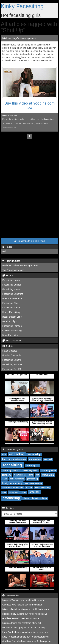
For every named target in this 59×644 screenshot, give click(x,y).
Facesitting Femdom (12, 326)
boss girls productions (14, 459)
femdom (6, 475)
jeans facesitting (17, 479)
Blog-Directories (12, 341)
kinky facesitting (12, 483)
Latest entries (11, 596)
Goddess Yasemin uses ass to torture (21, 618)
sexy (4, 492)
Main (5, 251)
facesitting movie (30, 471)
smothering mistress (46, 119)
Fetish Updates (10, 351)
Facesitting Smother (12, 364)
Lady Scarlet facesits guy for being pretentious (25, 632)
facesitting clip (33, 466)
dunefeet (48, 459)
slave (24, 492)
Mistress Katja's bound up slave (19, 38)
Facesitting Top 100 (12, 369)
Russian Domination (12, 355)
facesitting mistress (11, 471)
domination (35, 459)
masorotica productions (13, 488)
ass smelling (17, 454)
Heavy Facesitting (11, 312)
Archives (8, 508)
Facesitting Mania (11, 289)
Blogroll (8, 276)
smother (34, 492)
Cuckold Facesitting (12, 331)
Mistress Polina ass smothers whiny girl (22, 623)
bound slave (28, 123)
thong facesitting (39, 498)
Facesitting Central (12, 285)
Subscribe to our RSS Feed (29, 241)
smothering (11, 498)
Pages (7, 247)
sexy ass (14, 492)
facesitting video (48, 471)
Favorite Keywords (13, 450)
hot (38, 475)
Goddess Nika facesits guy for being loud (22, 605)
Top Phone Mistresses (13, 270)
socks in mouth (9, 128)
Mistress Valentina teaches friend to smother (24, 600)
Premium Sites (11, 261)
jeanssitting (32, 479)
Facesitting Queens (12, 360)
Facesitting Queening (13, 294)
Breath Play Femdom (13, 298)
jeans (4, 479)
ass (4, 454)
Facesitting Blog (10, 303)
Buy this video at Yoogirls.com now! (29, 105)
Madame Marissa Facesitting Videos (20, 265)
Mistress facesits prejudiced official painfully (24, 628)
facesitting (31, 119)
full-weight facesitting (23, 475)
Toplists (8, 346)
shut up (18, 123)
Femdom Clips (9, 321)
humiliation (48, 475)
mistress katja (18, 119)
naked (29, 488)
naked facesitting (42, 488)
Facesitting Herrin (11, 280)
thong (26, 498)
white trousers (42, 123)
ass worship (34, 454)
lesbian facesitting (34, 484)
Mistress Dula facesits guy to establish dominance (27, 609)
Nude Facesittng (10, 335)
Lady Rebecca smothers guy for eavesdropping (25, 637)
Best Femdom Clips (12, 317)
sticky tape (8, 123)
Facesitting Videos (11, 308)
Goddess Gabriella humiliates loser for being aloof (27, 641)
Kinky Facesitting (22, 6)
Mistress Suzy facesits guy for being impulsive (25, 614)
